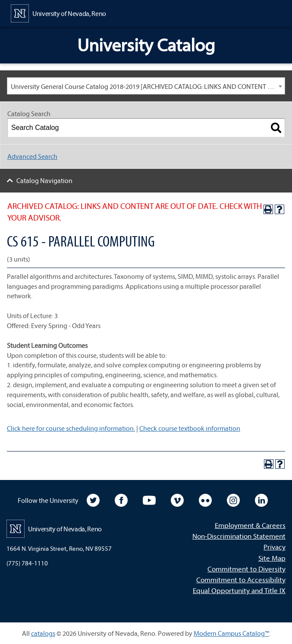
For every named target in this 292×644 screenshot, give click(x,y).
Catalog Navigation (44, 180)
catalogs (43, 633)
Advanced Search (32, 156)
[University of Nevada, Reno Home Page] (58, 13)
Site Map (272, 558)
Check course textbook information (190, 428)
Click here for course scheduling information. (71, 428)
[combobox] (146, 86)
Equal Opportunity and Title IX (239, 590)
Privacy (275, 547)
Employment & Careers (250, 525)
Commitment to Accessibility (241, 579)
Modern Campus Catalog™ (231, 633)
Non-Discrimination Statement (239, 536)
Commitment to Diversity (246, 569)
